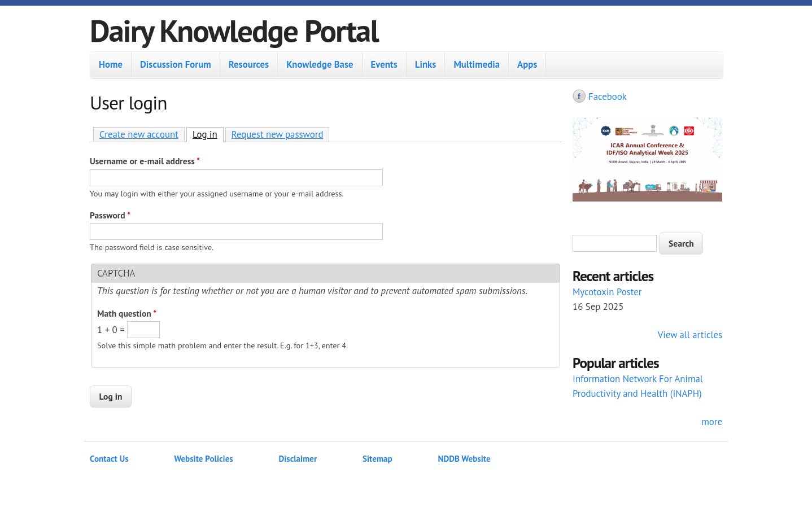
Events (384, 64)
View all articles (690, 335)
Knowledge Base (320, 64)
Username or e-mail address (145, 161)
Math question (127, 313)
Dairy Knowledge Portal (234, 30)
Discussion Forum (176, 64)
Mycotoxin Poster (607, 292)
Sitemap (377, 459)
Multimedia (477, 64)
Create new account (139, 134)
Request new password (278, 134)
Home (111, 64)
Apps (527, 64)
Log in (208, 134)
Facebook (608, 97)
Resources (249, 64)
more (712, 422)
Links (426, 64)
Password (110, 215)
